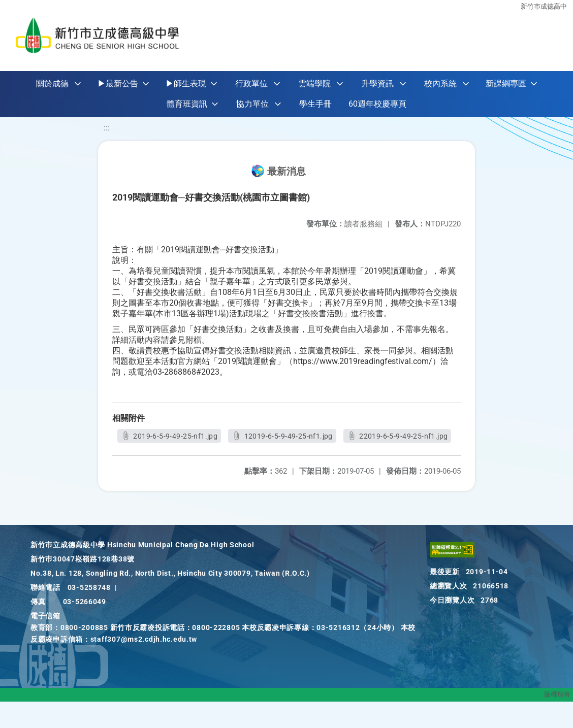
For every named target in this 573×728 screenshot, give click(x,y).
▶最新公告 (118, 84)
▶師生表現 (186, 84)
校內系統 (440, 84)
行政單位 (251, 84)
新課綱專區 (506, 84)
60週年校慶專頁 (377, 104)
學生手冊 (315, 104)
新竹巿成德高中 (544, 6)
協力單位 (252, 104)
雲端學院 (314, 84)
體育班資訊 (187, 104)
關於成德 (52, 84)
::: (107, 128)
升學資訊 (377, 84)
